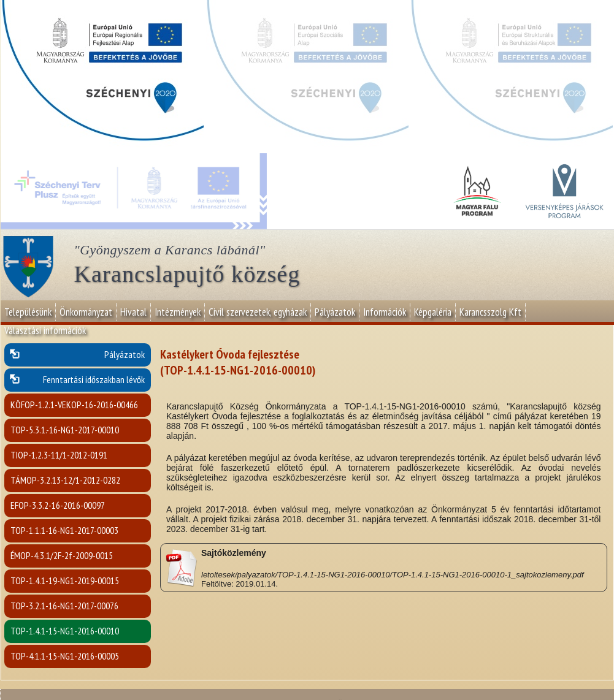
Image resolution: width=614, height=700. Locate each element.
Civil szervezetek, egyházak (258, 312)
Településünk (28, 312)
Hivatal (133, 312)
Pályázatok (335, 312)
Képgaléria (433, 312)
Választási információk (45, 330)
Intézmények (178, 312)
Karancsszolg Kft (490, 312)
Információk (385, 312)
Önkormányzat (86, 312)
